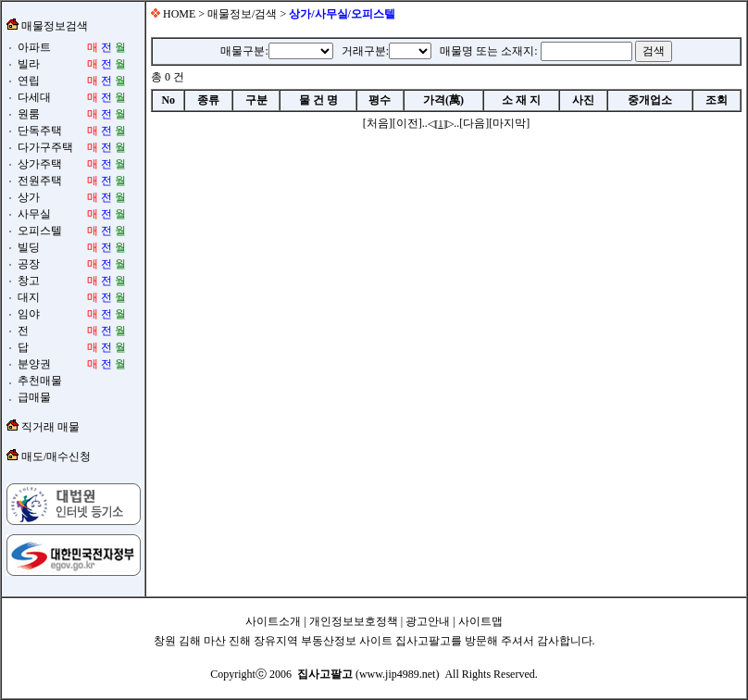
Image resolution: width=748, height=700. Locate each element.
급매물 (33, 397)
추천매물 (38, 381)
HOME (178, 14)
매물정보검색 (53, 26)
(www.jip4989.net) (368, 674)
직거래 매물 (50, 427)
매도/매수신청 (56, 456)
